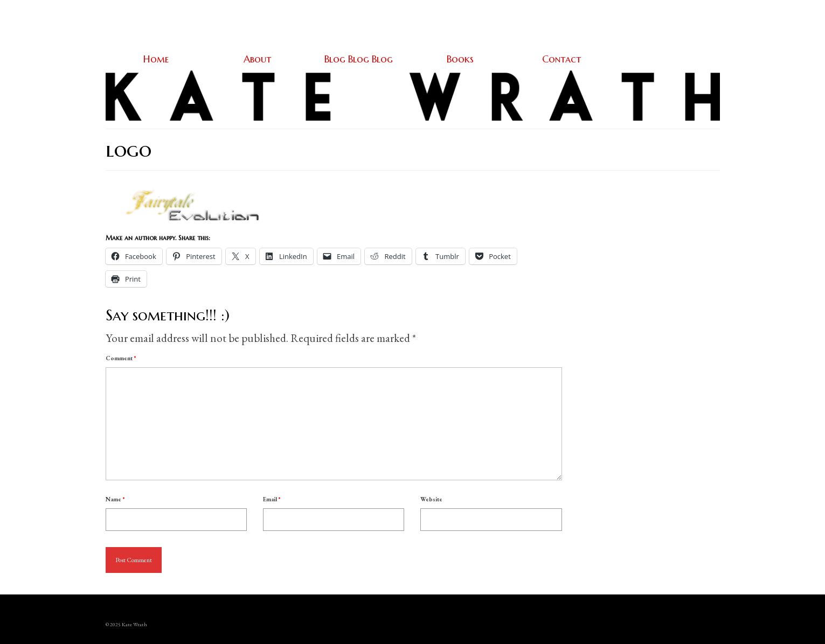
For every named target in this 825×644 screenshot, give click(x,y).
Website (431, 499)
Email (272, 499)
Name (115, 499)
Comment (121, 358)
